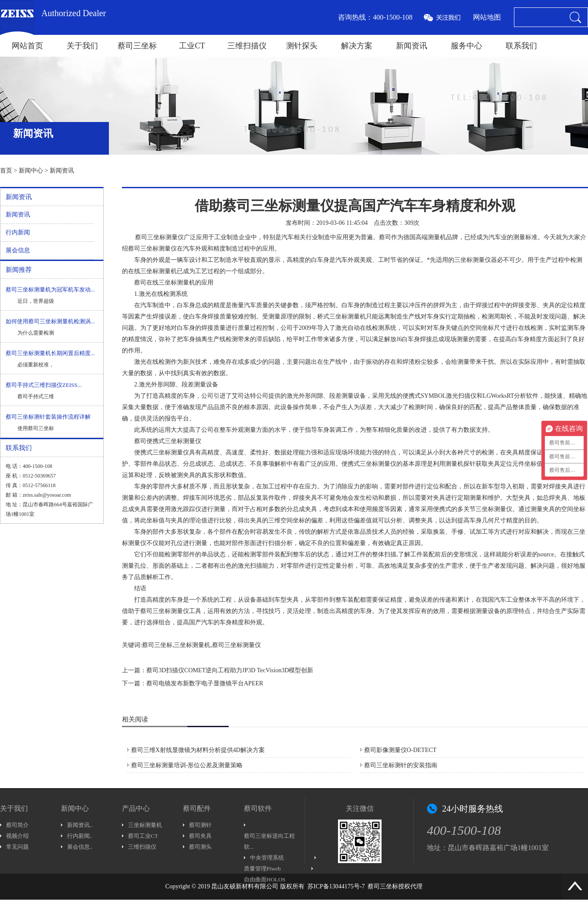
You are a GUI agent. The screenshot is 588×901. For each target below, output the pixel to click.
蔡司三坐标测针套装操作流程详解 (48, 417)
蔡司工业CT (143, 836)
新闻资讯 (412, 46)
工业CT (192, 46)
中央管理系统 (267, 858)
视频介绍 (17, 836)
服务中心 (466, 46)
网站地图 (487, 17)
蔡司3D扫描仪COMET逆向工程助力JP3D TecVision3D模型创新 (230, 670)
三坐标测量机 (145, 825)
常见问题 (17, 847)
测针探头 (302, 46)
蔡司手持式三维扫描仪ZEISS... (44, 385)
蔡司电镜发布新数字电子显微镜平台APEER (205, 683)
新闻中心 (31, 171)
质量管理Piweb (262, 869)
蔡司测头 (200, 847)
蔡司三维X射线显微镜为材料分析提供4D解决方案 (198, 750)
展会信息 (18, 250)
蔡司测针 (200, 825)
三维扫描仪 (247, 46)
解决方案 (357, 46)
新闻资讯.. (80, 825)
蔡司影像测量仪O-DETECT (400, 750)
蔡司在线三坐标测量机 (165, 283)
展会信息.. (80, 847)
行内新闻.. (80, 836)
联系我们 (521, 46)
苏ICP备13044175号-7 (336, 886)
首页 (6, 171)
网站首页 (27, 46)
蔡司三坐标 (137, 46)
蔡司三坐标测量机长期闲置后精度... (50, 353)
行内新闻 (18, 232)
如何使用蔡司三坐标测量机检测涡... (50, 321)
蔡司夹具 (200, 836)
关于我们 (82, 46)
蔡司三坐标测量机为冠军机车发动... (50, 290)
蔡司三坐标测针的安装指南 (401, 765)
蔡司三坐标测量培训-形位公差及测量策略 (187, 765)
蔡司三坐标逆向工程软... (269, 841)
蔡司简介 (17, 825)
